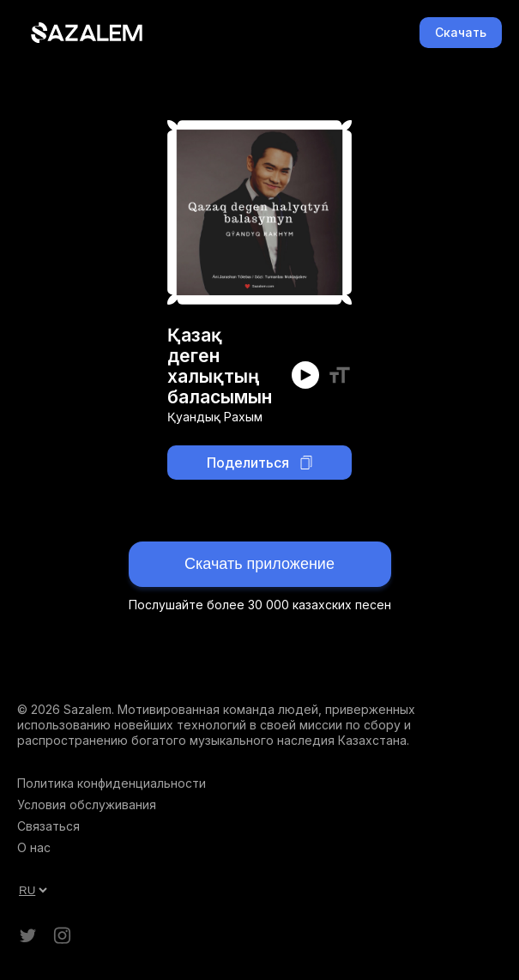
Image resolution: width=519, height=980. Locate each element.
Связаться (48, 826)
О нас (34, 847)
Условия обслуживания (87, 805)
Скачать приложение (259, 564)
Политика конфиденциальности (112, 783)
